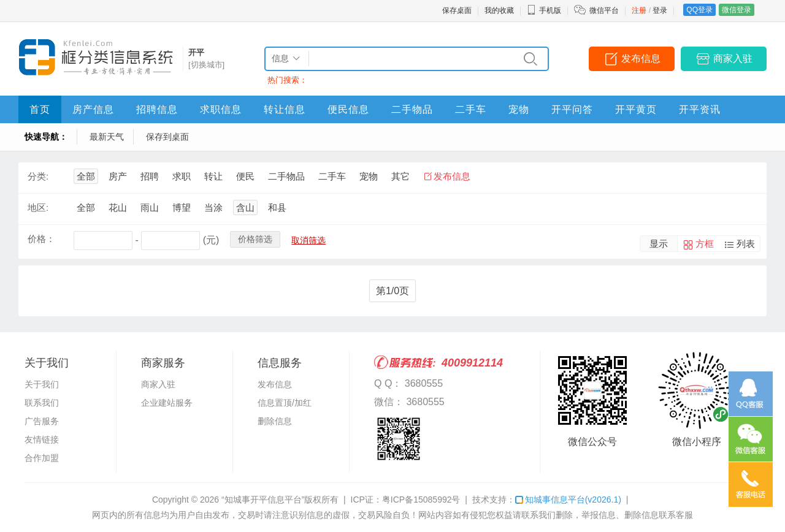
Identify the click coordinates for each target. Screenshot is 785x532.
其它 (400, 176)
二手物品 (412, 109)
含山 (245, 207)
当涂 (213, 207)
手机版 (544, 10)
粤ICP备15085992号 (421, 500)
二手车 (471, 109)
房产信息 (93, 109)
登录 (660, 10)
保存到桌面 (167, 137)
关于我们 (42, 384)
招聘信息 (157, 109)
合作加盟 (42, 458)
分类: (38, 176)
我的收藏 (499, 10)
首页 (40, 109)
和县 (277, 207)
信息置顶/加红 (285, 403)
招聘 (150, 176)
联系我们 (42, 403)
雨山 (150, 207)
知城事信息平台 (568, 500)
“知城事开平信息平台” (263, 500)
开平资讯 (700, 109)
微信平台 (604, 10)
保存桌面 (457, 10)
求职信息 (221, 109)
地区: (38, 207)
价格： (41, 239)
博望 (182, 207)
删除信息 (275, 421)
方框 (705, 244)
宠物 (519, 109)
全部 (86, 176)
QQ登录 (699, 10)
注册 (639, 10)
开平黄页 (636, 109)
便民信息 (348, 109)
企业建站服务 (167, 403)
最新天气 (107, 137)
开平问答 (572, 109)
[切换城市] (206, 65)
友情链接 (42, 439)
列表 (746, 244)
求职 (182, 176)
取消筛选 (308, 240)
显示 (659, 244)
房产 (118, 176)
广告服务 (42, 421)
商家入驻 (733, 59)
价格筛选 (255, 239)
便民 (245, 176)
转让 (213, 176)
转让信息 (285, 109)
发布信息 (641, 59)
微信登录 (737, 10)
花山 (118, 207)
